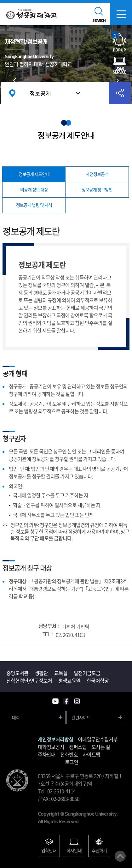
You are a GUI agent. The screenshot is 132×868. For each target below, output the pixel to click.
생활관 (41, 673)
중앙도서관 (17, 673)
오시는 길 (101, 747)
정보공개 (40, 93)
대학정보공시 (51, 747)
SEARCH (99, 21)
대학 (16, 717)
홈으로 (12, 93)
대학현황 (14, 81)
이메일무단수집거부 (98, 739)
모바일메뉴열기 (121, 14)
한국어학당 (98, 680)
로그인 (72, 762)
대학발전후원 (118, 81)
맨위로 (120, 856)
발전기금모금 (87, 673)
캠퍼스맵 (78, 747)
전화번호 (69, 754)
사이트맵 (91, 754)
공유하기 (120, 93)
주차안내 (47, 754)
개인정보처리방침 (55, 739)
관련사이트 (81, 717)
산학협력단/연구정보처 (29, 680)
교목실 (61, 673)
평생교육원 (69, 680)
